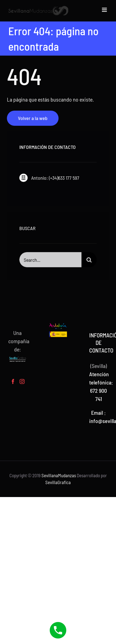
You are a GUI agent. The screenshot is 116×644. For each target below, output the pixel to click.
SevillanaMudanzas (59, 475)
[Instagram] (22, 381)
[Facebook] (13, 381)
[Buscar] (89, 262)
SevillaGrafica (58, 482)
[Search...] (51, 262)
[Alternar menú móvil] (105, 10)
